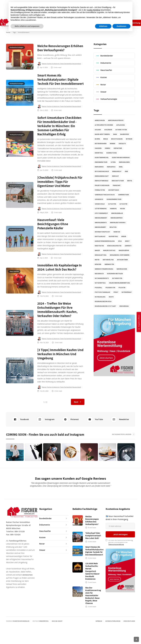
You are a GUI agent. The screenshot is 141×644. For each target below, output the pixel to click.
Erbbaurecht (117, 171)
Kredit (127, 241)
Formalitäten (100, 190)
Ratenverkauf (127, 292)
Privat (116, 292)
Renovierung (124, 306)
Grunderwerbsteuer (114, 199)
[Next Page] (78, 402)
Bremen (113, 144)
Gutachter (123, 204)
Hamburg (113, 209)
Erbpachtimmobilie (102, 181)
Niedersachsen (122, 269)
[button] (36, 23)
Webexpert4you (44, 606)
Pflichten (122, 288)
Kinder (124, 236)
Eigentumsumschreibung (121, 158)
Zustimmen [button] (121, 637)
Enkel (121, 167)
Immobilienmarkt (101, 218)
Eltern (113, 162)
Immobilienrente (101, 223)
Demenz (108, 148)
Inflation (113, 227)
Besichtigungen (117, 139)
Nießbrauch (99, 274)
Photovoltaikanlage (102, 292)
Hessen (122, 209)
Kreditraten (99, 246)
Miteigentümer (122, 260)
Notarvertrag (100, 283)
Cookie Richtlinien (129, 606)
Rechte (111, 297)
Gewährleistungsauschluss (105, 195)
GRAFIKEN (70, 23)
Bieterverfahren (101, 144)
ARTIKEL (49, 23)
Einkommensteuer (101, 162)
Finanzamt (117, 185)
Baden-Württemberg (102, 134)
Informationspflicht (102, 232)
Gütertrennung (101, 209)
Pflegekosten (110, 288)
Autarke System (121, 130)
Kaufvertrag (113, 236)
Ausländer (108, 130)
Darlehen (98, 148)
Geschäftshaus (114, 190)
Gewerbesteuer (124, 195)
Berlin (106, 139)
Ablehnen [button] (103, 637)
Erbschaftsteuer (118, 181)
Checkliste (122, 144)
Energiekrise (99, 167)
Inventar (117, 232)
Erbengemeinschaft (102, 176)
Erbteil (130, 181)
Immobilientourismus (118, 223)
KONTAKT (82, 23)
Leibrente (128, 246)
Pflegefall (98, 288)
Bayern (97, 139)
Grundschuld (100, 204)
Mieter (97, 260)
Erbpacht (115, 176)
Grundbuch (99, 199)
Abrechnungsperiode (116, 120)
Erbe (126, 171)
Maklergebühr (124, 250)
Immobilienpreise (117, 218)
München (98, 264)
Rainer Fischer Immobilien (21, 606)
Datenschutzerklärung (116, 529)
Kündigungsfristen (114, 246)
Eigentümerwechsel (102, 158)
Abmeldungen (100, 120)
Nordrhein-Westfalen (115, 274)
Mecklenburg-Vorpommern (120, 255)
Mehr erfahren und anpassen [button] (27, 637)
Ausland (98, 130)
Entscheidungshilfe (102, 171)
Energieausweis (124, 162)
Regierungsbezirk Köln (103, 301)
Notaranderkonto (102, 278)
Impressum (109, 23)
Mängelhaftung (101, 255)
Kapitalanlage (100, 236)
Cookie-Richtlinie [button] (94, 621)
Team (101, 23)
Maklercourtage (109, 250)
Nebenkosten (109, 264)
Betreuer (129, 139)
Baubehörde (125, 134)
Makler (97, 250)
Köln (120, 241)
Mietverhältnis (108, 260)
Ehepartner (118, 148)
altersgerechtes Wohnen (104, 125)
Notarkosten (117, 278)
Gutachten (112, 204)
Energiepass (111, 167)
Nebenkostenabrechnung (104, 269)
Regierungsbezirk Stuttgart (105, 306)
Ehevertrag (99, 153)
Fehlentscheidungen (102, 185)
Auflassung (121, 125)
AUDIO (59, 23)
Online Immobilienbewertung (120, 283)
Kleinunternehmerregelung (105, 241)
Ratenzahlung (100, 297)
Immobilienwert (100, 227)
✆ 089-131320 (93, 23)
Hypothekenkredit (101, 213)
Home (8, 32)
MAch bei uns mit (57, 606)
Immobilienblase (117, 213)
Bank (115, 134)
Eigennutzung (112, 153)
